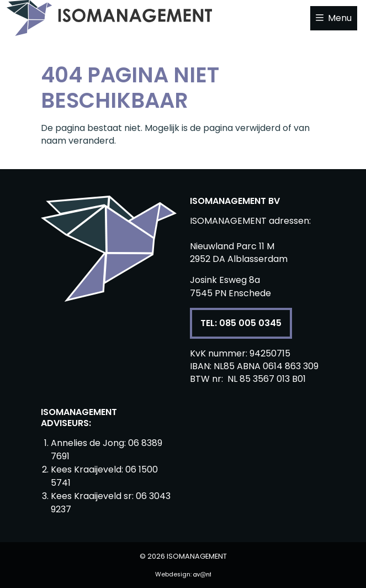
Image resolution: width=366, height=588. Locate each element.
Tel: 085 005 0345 (241, 323)
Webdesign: (183, 574)
